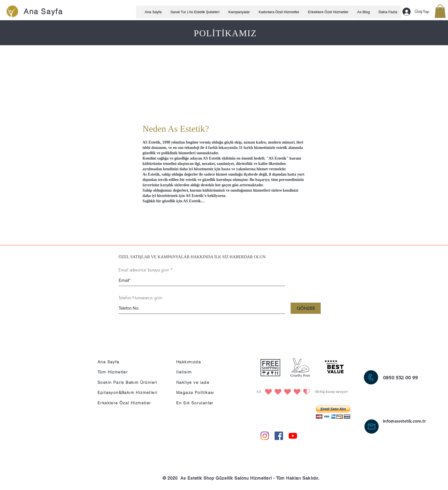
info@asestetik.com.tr (404, 421)
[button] (440, 11)
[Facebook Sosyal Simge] (279, 436)
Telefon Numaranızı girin (140, 298)
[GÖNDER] (306, 308)
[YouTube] (293, 436)
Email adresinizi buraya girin (144, 270)
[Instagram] (265, 436)
